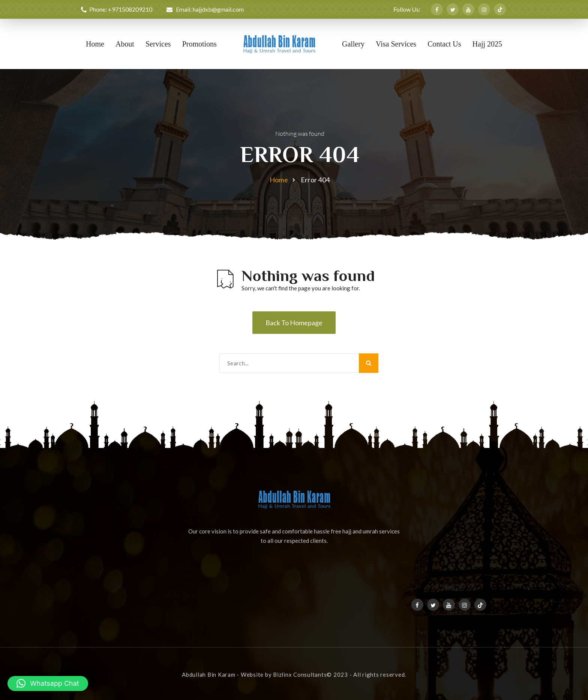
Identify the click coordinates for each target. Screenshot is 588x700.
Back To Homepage (294, 323)
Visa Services (396, 44)
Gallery (353, 44)
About (125, 44)
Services (158, 44)
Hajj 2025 (487, 44)
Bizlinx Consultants (300, 674)
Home (95, 44)
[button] (48, 683)
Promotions (199, 44)
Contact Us (444, 44)
